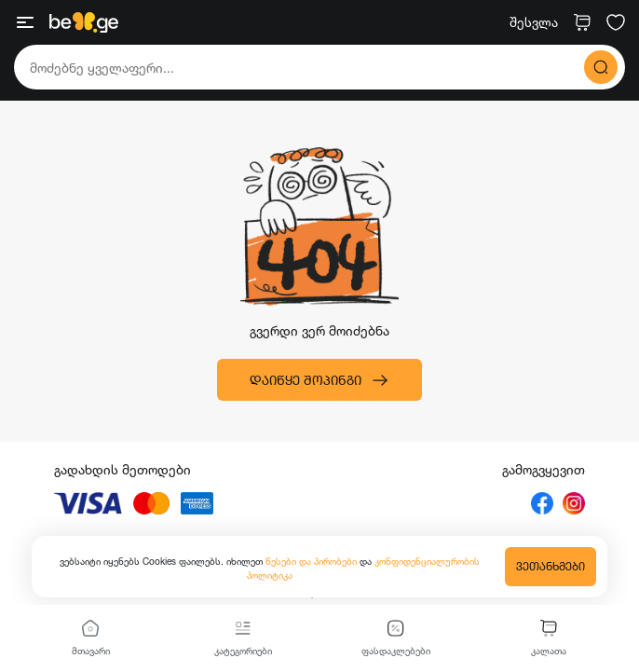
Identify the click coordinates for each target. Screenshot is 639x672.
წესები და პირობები (313, 561)
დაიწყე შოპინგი (319, 380)
